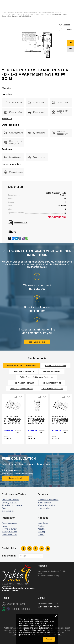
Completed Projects (10, 500)
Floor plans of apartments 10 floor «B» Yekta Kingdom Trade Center (26, 14)
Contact (41, 535)
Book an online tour (37, 342)
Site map (42, 532)
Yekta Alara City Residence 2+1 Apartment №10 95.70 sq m (12, 420)
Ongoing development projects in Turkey (23, 12)
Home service (44, 508)
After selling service (46, 505)
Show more (7, 119)
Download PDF (21, 223)
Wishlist (67, 25)
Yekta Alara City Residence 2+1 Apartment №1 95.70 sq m (60, 420)
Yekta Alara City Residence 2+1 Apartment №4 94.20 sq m (36, 420)
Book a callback (15, 478)
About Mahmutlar (9, 535)
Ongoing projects (9, 503)
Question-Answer (9, 523)
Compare (68, 29)
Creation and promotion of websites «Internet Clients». (18, 589)
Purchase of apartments (48, 500)
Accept (49, 639)
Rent (4, 508)
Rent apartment (44, 503)
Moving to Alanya (9, 532)
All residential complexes (13, 505)
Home (4, 12)
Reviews (41, 526)
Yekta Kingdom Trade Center (49, 12)
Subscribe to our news (48, 607)
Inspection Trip (8, 511)
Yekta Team (43, 523)
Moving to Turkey (9, 529)
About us (42, 529)
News (4, 526)
